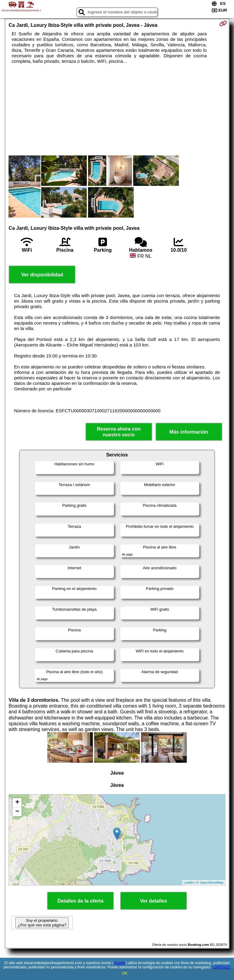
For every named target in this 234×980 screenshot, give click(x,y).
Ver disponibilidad (42, 275)
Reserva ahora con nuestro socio (119, 432)
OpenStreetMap (212, 882)
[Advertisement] (117, 110)
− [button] (17, 812)
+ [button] (17, 803)
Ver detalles (154, 901)
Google (120, 963)
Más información (189, 432)
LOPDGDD (221, 967)
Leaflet (189, 882)
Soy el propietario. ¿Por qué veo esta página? (42, 923)
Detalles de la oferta (80, 901)
